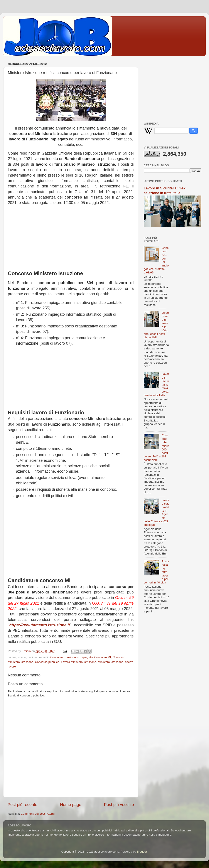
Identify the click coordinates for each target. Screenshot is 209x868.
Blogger (142, 852)
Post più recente (23, 805)
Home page (71, 805)
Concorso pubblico (47, 662)
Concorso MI (103, 657)
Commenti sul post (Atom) (38, 814)
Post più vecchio (119, 805)
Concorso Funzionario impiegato (71, 657)
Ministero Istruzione (111, 662)
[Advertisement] (71, 236)
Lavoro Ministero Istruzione (79, 662)
